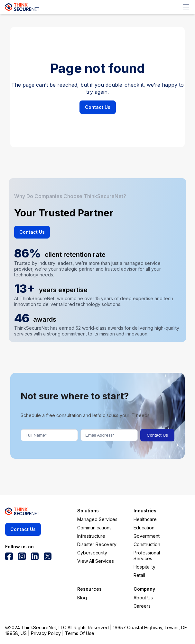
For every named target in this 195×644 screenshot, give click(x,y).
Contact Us (98, 107)
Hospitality (144, 567)
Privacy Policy (46, 633)
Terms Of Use (80, 633)
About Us (143, 598)
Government (147, 536)
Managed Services (97, 519)
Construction (147, 544)
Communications (94, 528)
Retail (139, 575)
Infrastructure (91, 536)
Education (144, 528)
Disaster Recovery (97, 544)
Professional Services (147, 556)
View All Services (96, 561)
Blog (82, 598)
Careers (142, 606)
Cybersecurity (92, 553)
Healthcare (145, 519)
